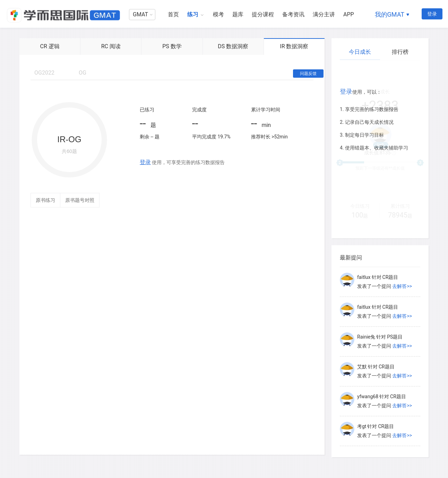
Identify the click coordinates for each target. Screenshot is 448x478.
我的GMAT (390, 14)
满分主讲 (324, 14)
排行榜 (400, 52)
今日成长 (360, 52)
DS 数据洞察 (233, 46)
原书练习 (45, 200)
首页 (173, 14)
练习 (193, 14)
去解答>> (402, 286)
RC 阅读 (111, 46)
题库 (238, 14)
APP (349, 14)
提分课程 (263, 14)
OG (83, 73)
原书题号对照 (80, 200)
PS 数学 (172, 46)
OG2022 (44, 73)
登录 (432, 14)
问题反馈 (308, 74)
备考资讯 (293, 14)
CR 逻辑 (50, 46)
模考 (218, 14)
